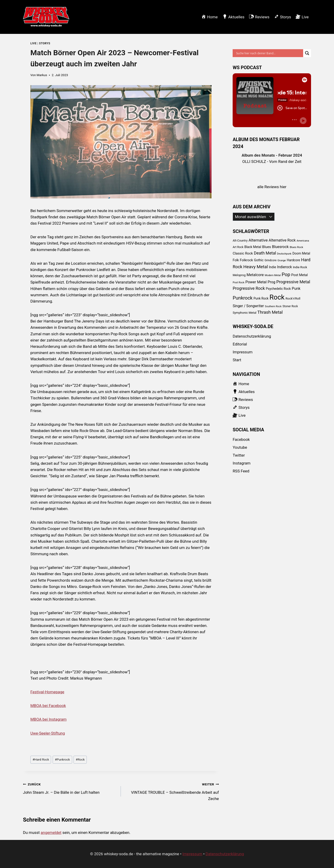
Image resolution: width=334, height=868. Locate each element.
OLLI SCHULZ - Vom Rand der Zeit (272, 161)
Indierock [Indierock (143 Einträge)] (285, 267)
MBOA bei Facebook (48, 706)
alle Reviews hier (272, 187)
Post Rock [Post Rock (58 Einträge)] (239, 282)
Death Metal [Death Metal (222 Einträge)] (265, 253)
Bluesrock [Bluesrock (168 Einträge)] (280, 247)
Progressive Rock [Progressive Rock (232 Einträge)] (249, 288)
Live (34, 43)
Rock (80, 759)
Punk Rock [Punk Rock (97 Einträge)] (261, 298)
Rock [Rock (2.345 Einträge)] (277, 297)
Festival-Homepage (47, 692)
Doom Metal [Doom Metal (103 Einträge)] (301, 253)
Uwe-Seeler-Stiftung (48, 733)
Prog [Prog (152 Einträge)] (271, 282)
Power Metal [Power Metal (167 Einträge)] (256, 282)
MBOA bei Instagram (48, 719)
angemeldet (51, 833)
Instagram (242, 463)
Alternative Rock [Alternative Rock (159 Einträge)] (282, 240)
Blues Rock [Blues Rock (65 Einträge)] (296, 247)
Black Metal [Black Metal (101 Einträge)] (253, 247)
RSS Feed (241, 471)
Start (237, 360)
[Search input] (269, 53)
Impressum (243, 352)
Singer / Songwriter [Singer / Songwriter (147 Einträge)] (248, 306)
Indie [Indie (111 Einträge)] (272, 267)
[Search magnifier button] (307, 53)
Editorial (240, 344)
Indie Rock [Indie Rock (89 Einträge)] (300, 267)
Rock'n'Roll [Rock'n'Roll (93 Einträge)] (293, 298)
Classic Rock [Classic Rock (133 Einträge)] (243, 253)
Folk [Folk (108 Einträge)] (236, 260)
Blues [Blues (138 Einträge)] (267, 247)
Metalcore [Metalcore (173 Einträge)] (255, 275)
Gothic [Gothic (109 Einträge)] (259, 260)
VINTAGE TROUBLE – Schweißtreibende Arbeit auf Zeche (172, 791)
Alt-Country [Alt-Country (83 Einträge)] (240, 240)
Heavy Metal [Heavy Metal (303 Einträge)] (256, 267)
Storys (45, 43)
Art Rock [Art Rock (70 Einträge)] (238, 247)
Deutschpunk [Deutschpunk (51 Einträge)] (284, 254)
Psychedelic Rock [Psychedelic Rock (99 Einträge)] (278, 289)
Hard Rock (41, 759)
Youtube (240, 447)
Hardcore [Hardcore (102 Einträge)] (294, 260)
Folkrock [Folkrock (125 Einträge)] (246, 260)
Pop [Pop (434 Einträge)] (286, 274)
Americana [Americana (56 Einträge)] (303, 241)
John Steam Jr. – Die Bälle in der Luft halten (70, 788)
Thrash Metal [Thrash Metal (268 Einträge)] (270, 312)
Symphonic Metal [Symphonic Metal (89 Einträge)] (244, 313)
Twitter (239, 455)
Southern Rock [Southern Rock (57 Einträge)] (273, 306)
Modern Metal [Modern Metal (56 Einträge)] (273, 275)
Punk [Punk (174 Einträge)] (296, 289)
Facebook (241, 439)
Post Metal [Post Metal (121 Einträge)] (299, 275)
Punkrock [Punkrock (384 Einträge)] (243, 298)
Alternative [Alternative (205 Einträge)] (258, 240)
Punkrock (62, 759)
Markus (42, 75)
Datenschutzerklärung (252, 336)
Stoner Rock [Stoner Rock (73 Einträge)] (290, 306)
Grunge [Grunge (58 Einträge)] (282, 260)
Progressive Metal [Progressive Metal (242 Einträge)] (293, 282)
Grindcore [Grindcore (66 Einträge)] (270, 260)
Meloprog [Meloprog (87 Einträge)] (239, 275)
